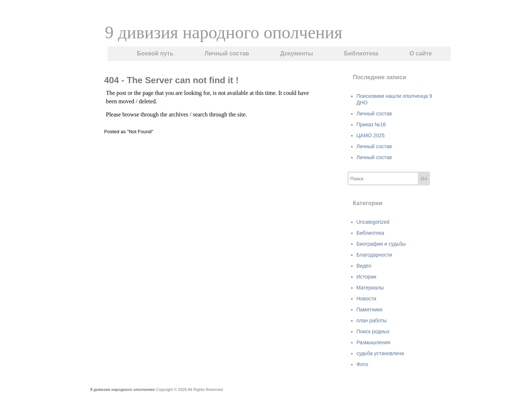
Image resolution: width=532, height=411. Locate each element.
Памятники (370, 310)
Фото (362, 364)
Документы (296, 53)
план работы (372, 320)
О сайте (421, 53)
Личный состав (227, 53)
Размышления (374, 342)
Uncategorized (373, 222)
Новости (366, 299)
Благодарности (374, 255)
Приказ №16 (371, 124)
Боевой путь (155, 53)
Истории (367, 277)
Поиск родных (373, 331)
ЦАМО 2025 (371, 135)
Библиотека (361, 53)
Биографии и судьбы (381, 244)
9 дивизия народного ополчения (224, 32)
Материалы (370, 288)
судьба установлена (380, 353)
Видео (364, 266)
